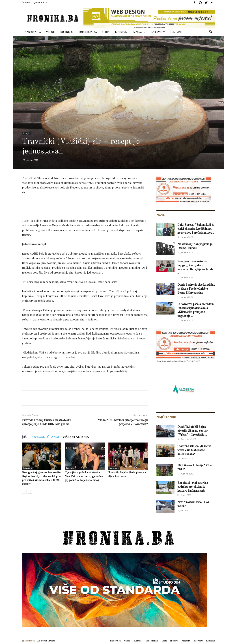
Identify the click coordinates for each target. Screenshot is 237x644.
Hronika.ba (30, 641)
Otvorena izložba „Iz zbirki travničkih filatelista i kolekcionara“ (194, 450)
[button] (211, 32)
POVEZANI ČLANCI (45, 437)
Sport (106, 32)
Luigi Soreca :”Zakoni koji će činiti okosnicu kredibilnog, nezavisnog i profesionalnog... (196, 229)
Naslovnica (33, 32)
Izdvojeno (28, 468)
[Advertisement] (88, 207)
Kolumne (176, 32)
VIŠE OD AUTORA (76, 437)
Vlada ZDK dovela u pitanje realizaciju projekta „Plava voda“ (123, 422)
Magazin (139, 32)
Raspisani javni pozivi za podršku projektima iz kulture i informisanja (193, 487)
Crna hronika (87, 32)
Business (66, 32)
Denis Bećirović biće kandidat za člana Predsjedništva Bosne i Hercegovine (196, 289)
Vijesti (51, 32)
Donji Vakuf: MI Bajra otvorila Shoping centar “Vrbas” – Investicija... (192, 431)
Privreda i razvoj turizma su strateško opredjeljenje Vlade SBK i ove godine (47, 422)
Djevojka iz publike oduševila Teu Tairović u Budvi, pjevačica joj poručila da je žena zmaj (84, 477)
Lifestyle (122, 32)
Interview (158, 32)
